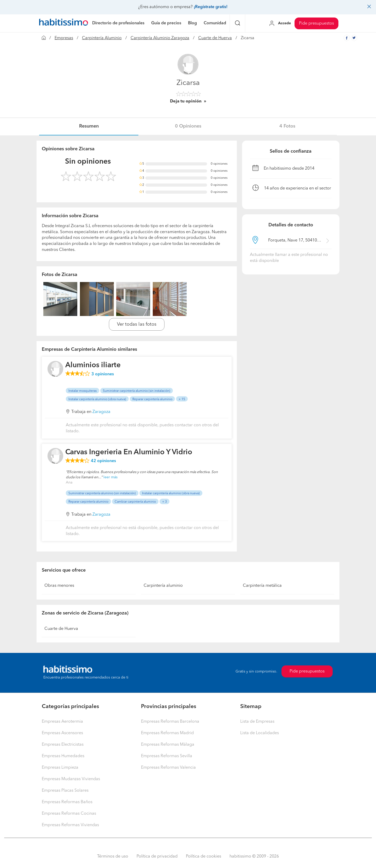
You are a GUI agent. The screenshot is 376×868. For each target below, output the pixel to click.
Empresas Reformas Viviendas (70, 825)
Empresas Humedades (63, 756)
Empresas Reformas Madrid (167, 733)
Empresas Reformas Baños (67, 802)
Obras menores (59, 586)
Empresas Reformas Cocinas (69, 814)
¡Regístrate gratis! (211, 7)
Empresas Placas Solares (65, 791)
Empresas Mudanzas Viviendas (71, 779)
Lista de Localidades (260, 733)
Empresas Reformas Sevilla (167, 756)
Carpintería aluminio (163, 586)
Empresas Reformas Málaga (168, 745)
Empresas (64, 38)
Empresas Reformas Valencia (168, 768)
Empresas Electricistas (63, 745)
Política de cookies (204, 856)
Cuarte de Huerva (215, 38)
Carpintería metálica (262, 586)
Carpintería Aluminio (102, 38)
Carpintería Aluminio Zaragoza (160, 38)
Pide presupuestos (316, 24)
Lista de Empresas (257, 722)
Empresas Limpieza (60, 768)
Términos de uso (113, 856)
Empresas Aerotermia (62, 722)
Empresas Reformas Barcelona (170, 722)
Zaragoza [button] (101, 412)
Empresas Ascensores (62, 733)
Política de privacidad (157, 856)
